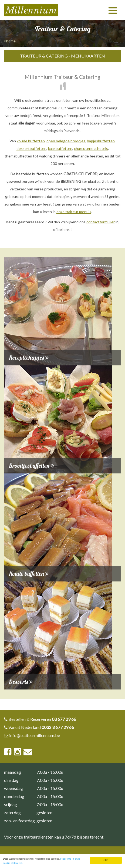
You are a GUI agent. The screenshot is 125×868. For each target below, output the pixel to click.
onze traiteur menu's (74, 212)
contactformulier (101, 222)
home (10, 41)
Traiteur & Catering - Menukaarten (62, 56)
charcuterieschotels (91, 148)
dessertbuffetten (31, 148)
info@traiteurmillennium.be (35, 735)
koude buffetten (31, 141)
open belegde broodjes (66, 141)
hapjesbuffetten (101, 141)
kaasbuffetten (60, 148)
